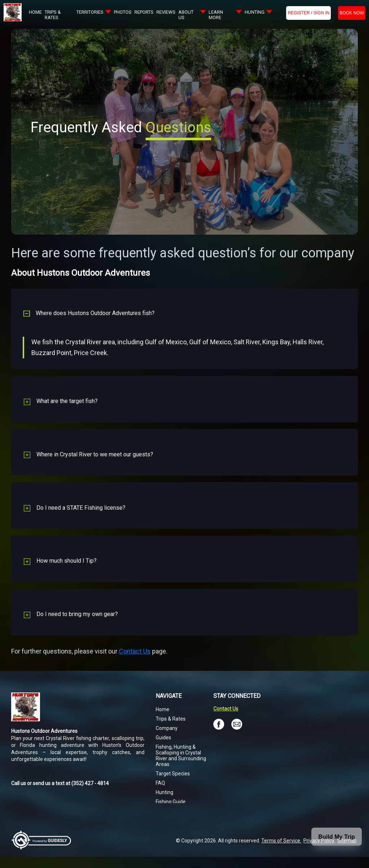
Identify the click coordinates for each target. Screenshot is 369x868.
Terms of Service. (281, 852)
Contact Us (135, 662)
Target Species (173, 785)
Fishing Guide (171, 813)
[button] (185, 311)
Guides (163, 749)
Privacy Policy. (319, 852)
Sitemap (347, 852)
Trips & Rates (171, 730)
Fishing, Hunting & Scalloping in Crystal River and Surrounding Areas (181, 767)
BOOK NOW (352, 13)
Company (167, 739)
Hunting (165, 803)
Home (163, 721)
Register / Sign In (308, 13)
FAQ (160, 794)
